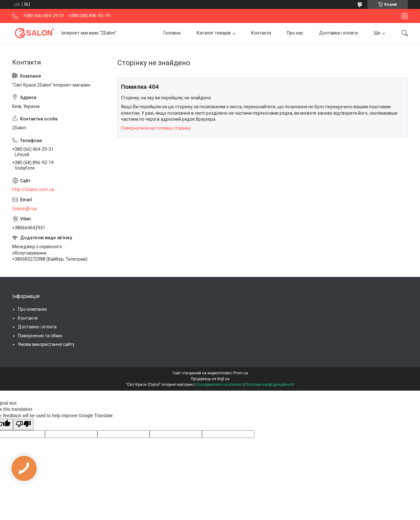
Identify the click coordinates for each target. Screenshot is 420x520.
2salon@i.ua (24, 209)
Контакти (261, 33)
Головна (172, 33)
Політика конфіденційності (270, 385)
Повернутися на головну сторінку (156, 128)
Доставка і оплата (338, 33)
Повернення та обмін (40, 336)
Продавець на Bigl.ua (210, 379)
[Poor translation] (23, 424)
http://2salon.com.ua (33, 189)
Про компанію (32, 309)
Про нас (295, 33)
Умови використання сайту (46, 344)
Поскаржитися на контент (219, 385)
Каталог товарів (214, 33)
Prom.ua (241, 373)
